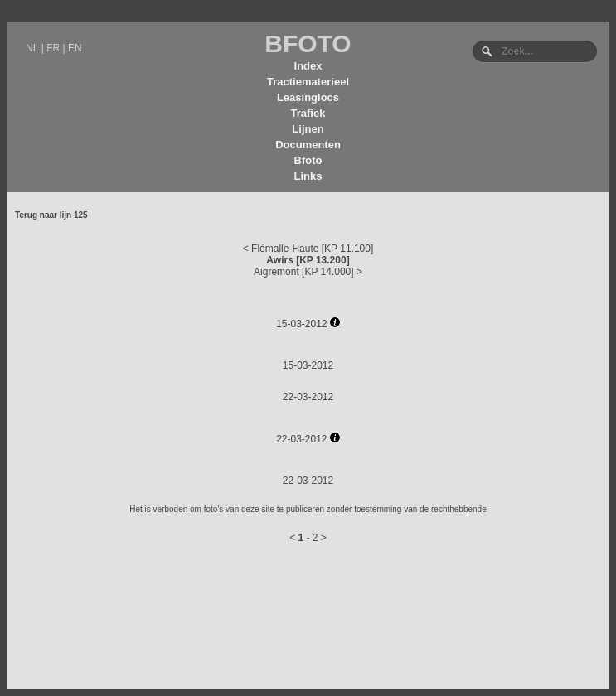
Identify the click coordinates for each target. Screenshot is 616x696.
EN (75, 48)
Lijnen (308, 129)
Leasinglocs (308, 97)
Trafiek (308, 113)
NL (32, 48)
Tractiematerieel (308, 82)
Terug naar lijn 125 (51, 215)
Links (308, 176)
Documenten (308, 145)
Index (308, 66)
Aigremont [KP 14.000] (304, 272)
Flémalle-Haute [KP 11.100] (312, 249)
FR (53, 48)
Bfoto (308, 160)
